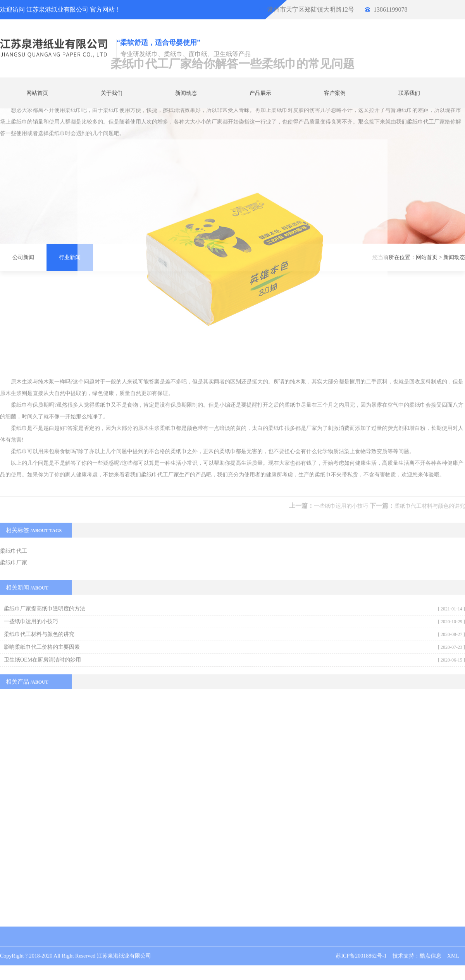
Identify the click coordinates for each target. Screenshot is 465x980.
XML (453, 948)
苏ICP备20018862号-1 (361, 948)
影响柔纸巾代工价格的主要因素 (42, 527)
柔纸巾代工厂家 (160, 354)
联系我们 (409, 93)
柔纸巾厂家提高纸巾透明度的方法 (45, 488)
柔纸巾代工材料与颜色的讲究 (430, 386)
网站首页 (37, 93)
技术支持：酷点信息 (417, 948)
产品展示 (260, 93)
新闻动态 (186, 93)
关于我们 (112, 93)
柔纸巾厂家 (14, 442)
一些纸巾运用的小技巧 (341, 386)
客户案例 (335, 93)
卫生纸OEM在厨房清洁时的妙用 (42, 539)
